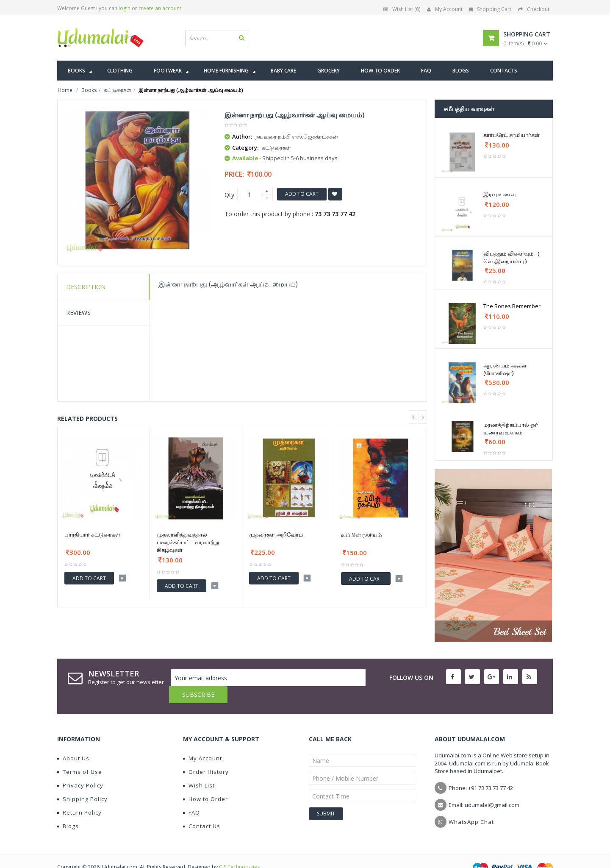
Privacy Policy (80, 768)
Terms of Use (80, 755)
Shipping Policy (82, 782)
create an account (160, 8)
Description (86, 287)
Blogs (68, 809)
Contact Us (202, 809)
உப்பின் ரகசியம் (361, 535)
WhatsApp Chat (471, 805)
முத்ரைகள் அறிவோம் (276, 534)
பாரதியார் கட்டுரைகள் (92, 534)
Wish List (199, 768)
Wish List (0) (402, 9)
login (125, 8)
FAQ (191, 796)
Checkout (534, 9)
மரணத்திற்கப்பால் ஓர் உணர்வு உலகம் (511, 428)
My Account (445, 9)
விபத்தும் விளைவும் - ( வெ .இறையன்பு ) (511, 257)
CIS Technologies (239, 850)
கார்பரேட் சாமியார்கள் (512, 135)
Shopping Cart (490, 9)
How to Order (205, 782)
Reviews (78, 313)
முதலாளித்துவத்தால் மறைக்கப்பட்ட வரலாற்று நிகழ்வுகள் (188, 542)
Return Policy (79, 796)
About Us (73, 741)
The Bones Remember (512, 306)
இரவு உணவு (499, 194)
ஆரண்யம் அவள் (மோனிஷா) (505, 369)
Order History (206, 755)
